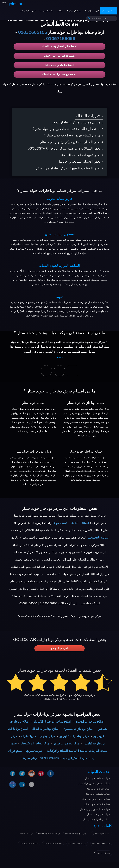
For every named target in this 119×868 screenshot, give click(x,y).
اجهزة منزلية (93, 11)
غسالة (85, 523)
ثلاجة (74, 523)
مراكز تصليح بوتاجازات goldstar (76, 833)
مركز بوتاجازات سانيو (66, 743)
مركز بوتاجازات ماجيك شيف (38, 736)
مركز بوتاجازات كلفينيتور (74, 736)
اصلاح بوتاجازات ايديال (45, 729)
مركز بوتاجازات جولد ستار (77, 843)
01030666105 (32, 32)
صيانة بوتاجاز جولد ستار (86, 452)
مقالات (60, 11)
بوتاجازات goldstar (26, 833)
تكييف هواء (61, 523)
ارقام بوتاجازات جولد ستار (53, 843)
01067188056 (61, 39)
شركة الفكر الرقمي (75, 758)
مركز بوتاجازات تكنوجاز (35, 743)
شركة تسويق (34, 751)
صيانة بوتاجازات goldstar (102, 833)
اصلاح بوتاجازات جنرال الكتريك (52, 722)
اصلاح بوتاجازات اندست (90, 722)
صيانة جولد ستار (109, 11)
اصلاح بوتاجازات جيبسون (78, 729)
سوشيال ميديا (75, 11)
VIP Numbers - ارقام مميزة (41, 758)
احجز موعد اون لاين (28, 11)
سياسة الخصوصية (47, 11)
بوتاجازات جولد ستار (103, 853)
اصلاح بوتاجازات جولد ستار (101, 843)
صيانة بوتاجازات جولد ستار (86, 403)
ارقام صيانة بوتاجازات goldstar (49, 833)
